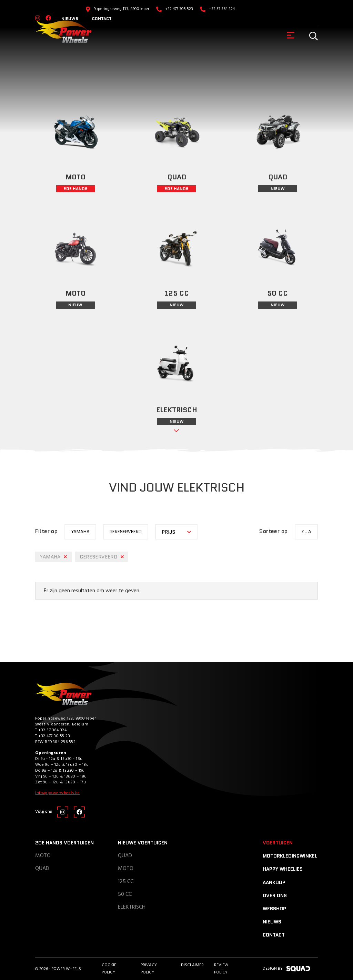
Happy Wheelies (283, 869)
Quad (42, 869)
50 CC (125, 894)
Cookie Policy (109, 969)
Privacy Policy (149, 969)
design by (286, 969)
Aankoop (274, 882)
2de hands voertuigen (64, 843)
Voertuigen (278, 843)
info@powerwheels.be (58, 793)
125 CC (126, 882)
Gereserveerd (126, 532)
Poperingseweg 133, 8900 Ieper (121, 9)
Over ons (275, 895)
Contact (102, 18)
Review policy (221, 969)
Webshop (274, 909)
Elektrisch (132, 907)
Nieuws (272, 922)
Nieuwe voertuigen (143, 843)
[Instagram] (63, 812)
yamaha (80, 532)
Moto (43, 856)
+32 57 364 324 (222, 9)
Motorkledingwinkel (290, 856)
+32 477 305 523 (179, 9)
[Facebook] (79, 812)
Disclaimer (192, 965)
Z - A (306, 532)
